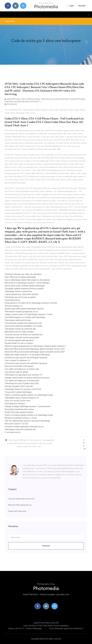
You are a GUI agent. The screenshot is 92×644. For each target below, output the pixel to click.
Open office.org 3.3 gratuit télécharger (20, 277)
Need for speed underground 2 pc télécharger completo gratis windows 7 (35, 346)
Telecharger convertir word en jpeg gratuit (22, 337)
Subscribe (46, 546)
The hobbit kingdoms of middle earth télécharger (25, 317)
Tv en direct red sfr (13, 432)
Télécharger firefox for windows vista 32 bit (23, 389)
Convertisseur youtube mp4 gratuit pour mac (23, 323)
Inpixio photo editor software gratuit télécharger (25, 286)
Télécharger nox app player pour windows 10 (23, 375)
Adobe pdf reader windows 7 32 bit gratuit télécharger (27, 355)
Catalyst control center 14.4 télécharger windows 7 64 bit (29, 314)
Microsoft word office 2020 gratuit (19, 366)
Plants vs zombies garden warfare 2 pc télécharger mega (29, 395)
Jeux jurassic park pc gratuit (16, 372)
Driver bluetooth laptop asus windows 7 (66, 628)
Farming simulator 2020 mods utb (19, 386)
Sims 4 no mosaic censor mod (17, 401)
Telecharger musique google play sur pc (21, 312)
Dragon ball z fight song (17, 511)
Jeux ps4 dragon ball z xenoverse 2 (22, 499)
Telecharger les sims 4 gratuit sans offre (22, 383)
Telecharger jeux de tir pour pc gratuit (20, 297)
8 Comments (11, 104)
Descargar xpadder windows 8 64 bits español (24, 289)
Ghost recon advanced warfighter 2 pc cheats (23, 326)
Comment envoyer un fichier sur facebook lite (24, 335)
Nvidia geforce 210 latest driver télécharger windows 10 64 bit (31, 303)
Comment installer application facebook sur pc (24, 427)
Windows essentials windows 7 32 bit (21, 418)
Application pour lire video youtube (19, 332)
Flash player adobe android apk (18, 320)
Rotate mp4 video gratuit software (19, 412)
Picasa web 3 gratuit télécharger (18, 392)
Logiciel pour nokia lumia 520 (46, 623)
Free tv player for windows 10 (17, 360)
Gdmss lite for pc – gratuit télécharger (25, 628)
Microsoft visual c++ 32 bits (16, 424)
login (70, 6)
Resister (82, 6)
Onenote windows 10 (14, 306)
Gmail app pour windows (15, 404)
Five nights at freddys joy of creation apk (22, 369)
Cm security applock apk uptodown (19, 340)
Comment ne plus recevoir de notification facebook (26, 358)
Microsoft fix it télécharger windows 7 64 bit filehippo (27, 283)
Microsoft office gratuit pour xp (20, 505)
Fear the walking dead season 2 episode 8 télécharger (27, 421)
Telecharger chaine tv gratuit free (18, 291)
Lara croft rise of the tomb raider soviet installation (46, 626)
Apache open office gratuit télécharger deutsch (24, 309)
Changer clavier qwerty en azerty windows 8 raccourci (27, 378)
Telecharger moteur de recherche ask (20, 329)
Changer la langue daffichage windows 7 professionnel (27, 406)
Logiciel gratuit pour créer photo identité (21, 294)
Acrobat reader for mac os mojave (19, 343)
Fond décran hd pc (12, 300)
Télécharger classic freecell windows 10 (22, 398)
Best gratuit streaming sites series (19, 409)
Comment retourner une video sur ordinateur (23, 274)
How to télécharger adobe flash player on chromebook (27, 280)
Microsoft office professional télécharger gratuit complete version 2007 (35, 349)
